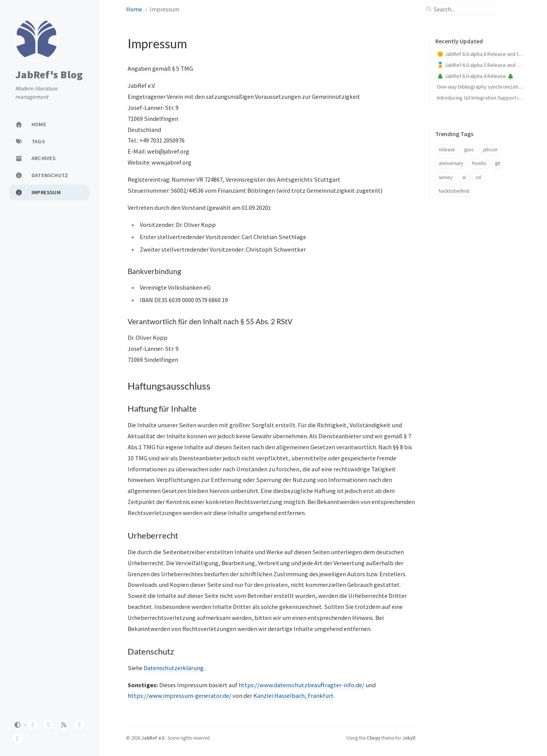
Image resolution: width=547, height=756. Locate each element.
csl (478, 177)
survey (446, 177)
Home (134, 9)
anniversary (451, 163)
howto (479, 163)
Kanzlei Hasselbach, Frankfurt (293, 696)
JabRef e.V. (153, 738)
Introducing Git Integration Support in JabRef (488, 98)
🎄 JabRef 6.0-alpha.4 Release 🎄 (475, 76)
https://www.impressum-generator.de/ (179, 696)
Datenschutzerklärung (174, 668)
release (447, 150)
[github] (33, 725)
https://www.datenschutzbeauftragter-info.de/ (301, 685)
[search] (463, 9)
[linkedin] (17, 739)
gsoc (469, 150)
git (498, 163)
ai (464, 177)
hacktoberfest (454, 191)
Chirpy (373, 738)
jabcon (490, 150)
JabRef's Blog (49, 75)
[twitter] (49, 725)
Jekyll (409, 738)
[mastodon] (79, 725)
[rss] (64, 725)
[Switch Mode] (17, 725)
